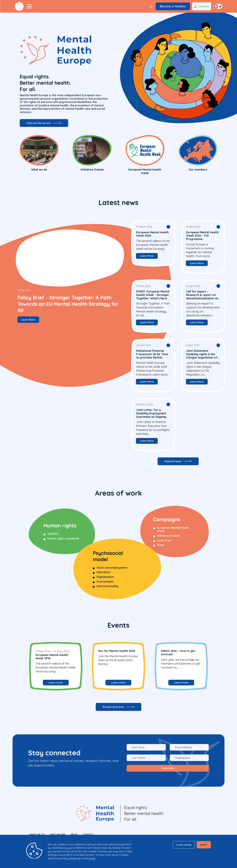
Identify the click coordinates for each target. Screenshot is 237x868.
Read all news (173, 464)
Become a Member (173, 6)
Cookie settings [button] (176, 845)
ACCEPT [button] (202, 845)
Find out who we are (42, 125)
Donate (201, 6)
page (92, 858)
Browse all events (113, 711)
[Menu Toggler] (29, 6)
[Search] (151, 6)
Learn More (32, 320)
